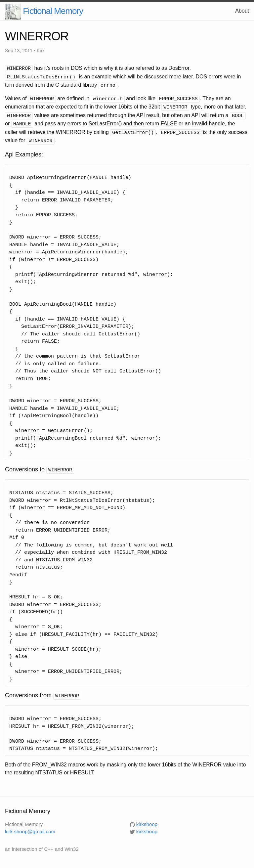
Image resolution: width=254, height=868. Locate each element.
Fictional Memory (53, 11)
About (242, 11)
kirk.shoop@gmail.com (30, 827)
